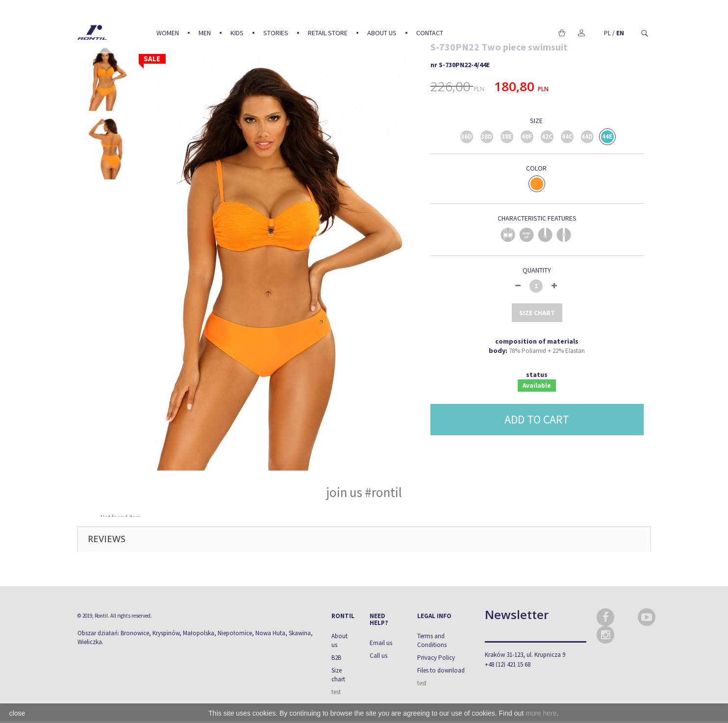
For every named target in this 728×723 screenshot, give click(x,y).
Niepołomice (235, 633)
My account (582, 33)
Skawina (300, 633)
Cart (562, 33)
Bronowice (135, 633)
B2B (336, 658)
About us (382, 33)
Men (205, 33)
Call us (378, 656)
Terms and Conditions (432, 640)
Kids (237, 33)
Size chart (338, 675)
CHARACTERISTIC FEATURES (537, 218)
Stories (276, 33)
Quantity (537, 270)
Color (537, 168)
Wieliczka (90, 642)
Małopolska (199, 633)
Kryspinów (166, 633)
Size (537, 121)
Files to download (441, 670)
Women (168, 33)
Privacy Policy (436, 658)
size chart (537, 313)
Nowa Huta (270, 633)
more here (541, 713)
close (17, 713)
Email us (381, 643)
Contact (430, 33)
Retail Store (328, 33)
